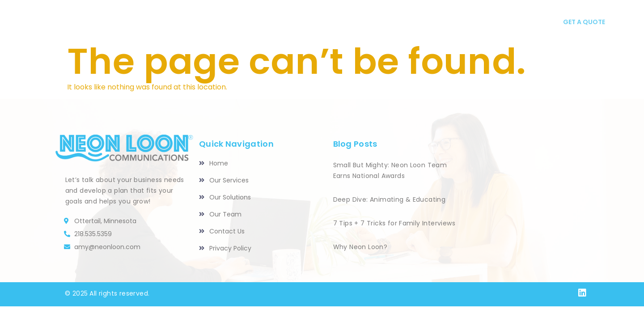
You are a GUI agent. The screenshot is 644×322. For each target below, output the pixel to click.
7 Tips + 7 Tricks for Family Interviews (394, 223)
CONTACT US (492, 22)
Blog (441, 22)
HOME (203, 22)
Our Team (396, 22)
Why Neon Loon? (360, 247)
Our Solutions (330, 22)
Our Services (256, 22)
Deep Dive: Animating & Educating (390, 199)
